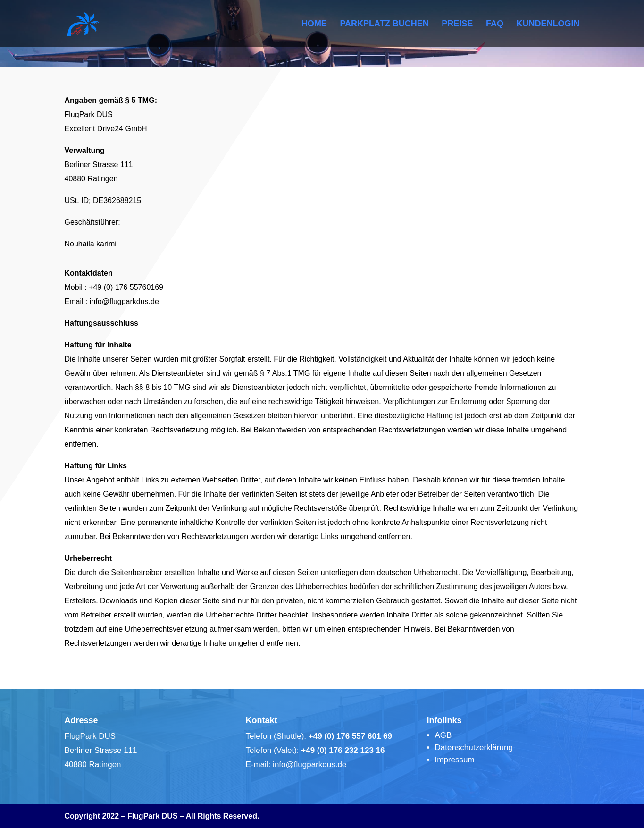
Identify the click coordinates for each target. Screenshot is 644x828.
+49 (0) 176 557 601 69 (350, 736)
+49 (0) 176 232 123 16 (343, 750)
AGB (443, 735)
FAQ (495, 24)
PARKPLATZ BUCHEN (384, 24)
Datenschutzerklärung (474, 748)
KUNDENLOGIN (548, 24)
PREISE (457, 24)
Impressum (455, 760)
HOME (314, 24)
